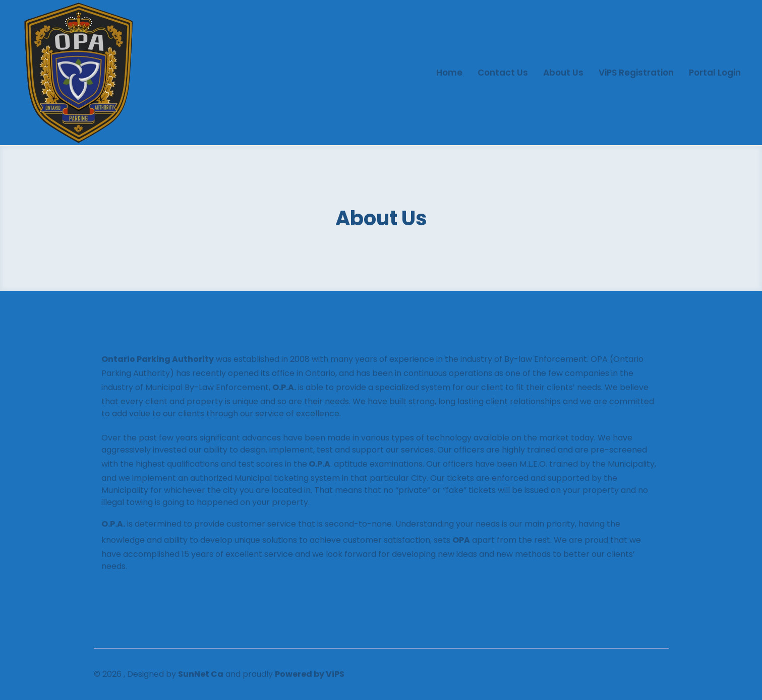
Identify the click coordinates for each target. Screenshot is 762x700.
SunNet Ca (201, 674)
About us (563, 73)
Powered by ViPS (310, 674)
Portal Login (715, 73)
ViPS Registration (636, 73)
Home (449, 73)
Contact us (503, 73)
